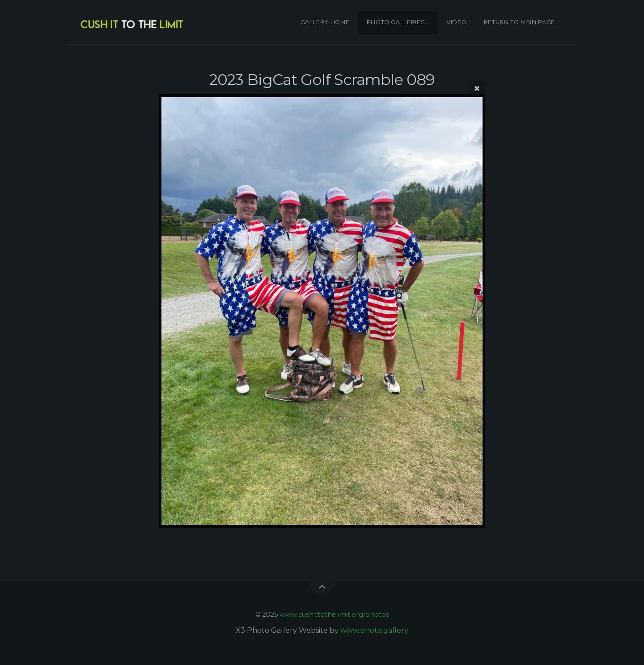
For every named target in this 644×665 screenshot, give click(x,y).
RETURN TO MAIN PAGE (519, 23)
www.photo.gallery (374, 630)
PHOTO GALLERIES (396, 23)
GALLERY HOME (325, 23)
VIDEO (456, 23)
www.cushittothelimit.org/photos (334, 614)
